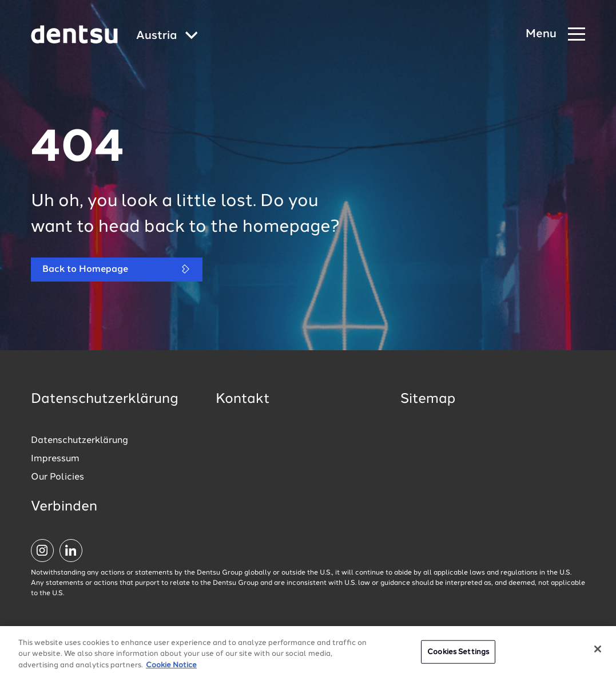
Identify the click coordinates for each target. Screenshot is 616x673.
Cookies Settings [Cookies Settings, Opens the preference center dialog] (458, 657)
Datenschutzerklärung (80, 441)
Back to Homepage (117, 269)
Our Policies (57, 477)
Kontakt (243, 399)
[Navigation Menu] (555, 35)
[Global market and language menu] (167, 36)
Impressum (55, 459)
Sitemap (428, 399)
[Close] (598, 654)
